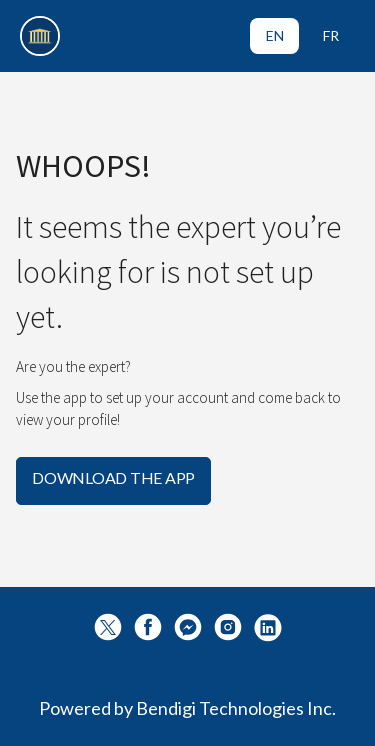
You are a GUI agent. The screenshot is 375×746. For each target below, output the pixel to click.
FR (331, 35)
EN (275, 35)
